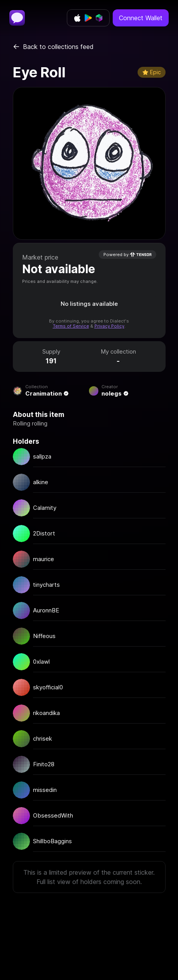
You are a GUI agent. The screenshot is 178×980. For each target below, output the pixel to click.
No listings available (89, 304)
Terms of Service (71, 326)
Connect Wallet (141, 18)
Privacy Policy (109, 326)
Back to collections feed (53, 47)
